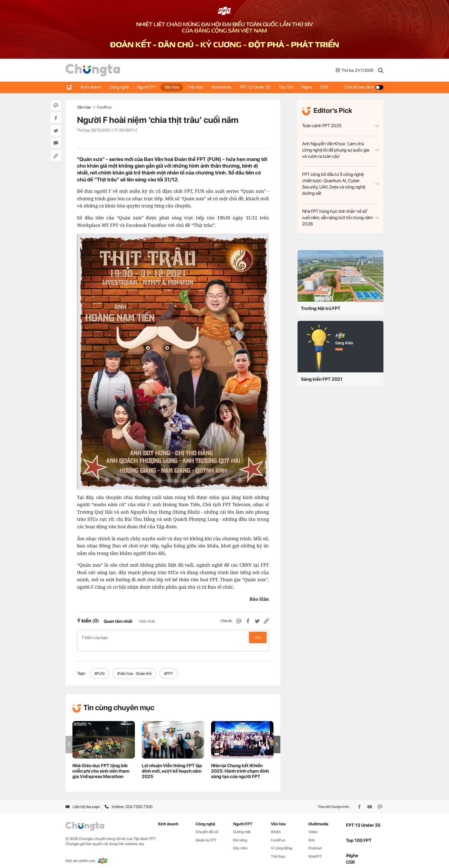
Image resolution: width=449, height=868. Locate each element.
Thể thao (197, 87)
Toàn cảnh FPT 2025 (340, 126)
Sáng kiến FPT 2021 (322, 379)
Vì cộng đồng (281, 842)
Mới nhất (147, 621)
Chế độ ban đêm (364, 87)
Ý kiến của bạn (173, 637)
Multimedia (224, 87)
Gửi (258, 637)
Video (313, 825)
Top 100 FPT (359, 834)
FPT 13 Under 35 (258, 87)
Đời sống (240, 834)
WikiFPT (315, 850)
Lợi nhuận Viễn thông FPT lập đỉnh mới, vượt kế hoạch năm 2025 (172, 765)
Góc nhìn (240, 842)
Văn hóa (173, 87)
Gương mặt (242, 825)
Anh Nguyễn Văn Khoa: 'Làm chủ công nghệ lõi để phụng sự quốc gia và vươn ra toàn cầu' (340, 150)
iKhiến (276, 825)
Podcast (315, 842)
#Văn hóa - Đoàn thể (134, 667)
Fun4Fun (104, 107)
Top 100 (290, 87)
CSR (329, 87)
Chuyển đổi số (207, 825)
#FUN (100, 667)
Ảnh (312, 834)
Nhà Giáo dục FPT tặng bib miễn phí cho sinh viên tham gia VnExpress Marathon (101, 765)
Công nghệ (120, 87)
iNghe (311, 87)
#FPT (169, 667)
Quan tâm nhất (118, 621)
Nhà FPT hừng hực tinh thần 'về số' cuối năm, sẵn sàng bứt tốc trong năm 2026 (340, 218)
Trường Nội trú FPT (321, 308)
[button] (277, 738)
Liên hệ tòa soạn (83, 801)
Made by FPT (206, 834)
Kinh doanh (91, 87)
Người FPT (148, 87)
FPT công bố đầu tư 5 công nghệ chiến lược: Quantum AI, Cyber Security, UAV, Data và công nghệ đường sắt (340, 184)
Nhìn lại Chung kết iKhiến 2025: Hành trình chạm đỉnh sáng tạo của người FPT (240, 765)
